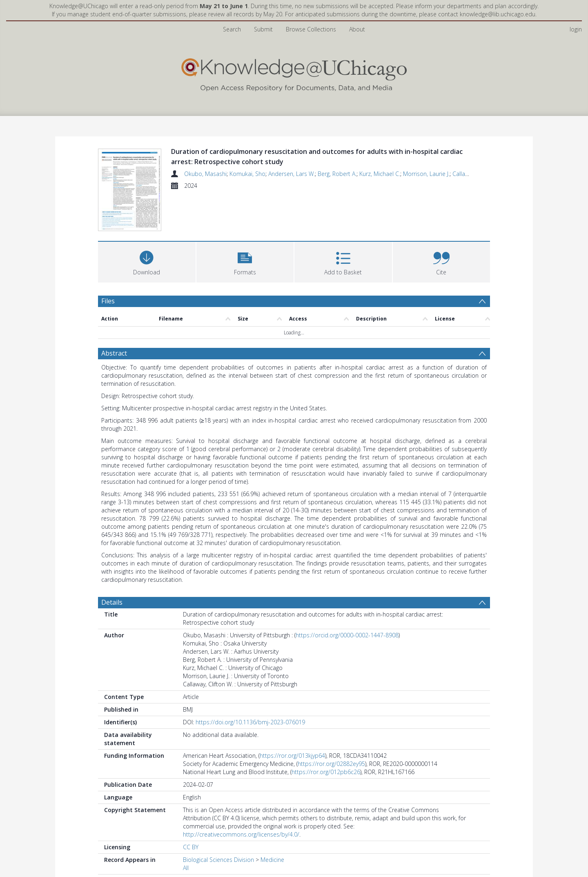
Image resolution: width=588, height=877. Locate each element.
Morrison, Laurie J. (426, 174)
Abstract (114, 353)
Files (108, 301)
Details (112, 602)
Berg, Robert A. (337, 174)
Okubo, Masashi (205, 174)
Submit (263, 29)
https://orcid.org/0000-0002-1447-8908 (347, 635)
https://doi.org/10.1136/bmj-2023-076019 (250, 722)
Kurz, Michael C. (380, 174)
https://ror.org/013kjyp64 (292, 756)
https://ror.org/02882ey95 (331, 764)
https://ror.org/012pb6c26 (326, 772)
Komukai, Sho (247, 174)
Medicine (272, 860)
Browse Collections (311, 29)
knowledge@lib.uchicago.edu (498, 14)
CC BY (191, 847)
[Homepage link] (294, 73)
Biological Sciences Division (218, 860)
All (186, 868)
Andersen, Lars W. (292, 174)
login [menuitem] (576, 29)
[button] (245, 261)
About (357, 29)
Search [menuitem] (232, 29)
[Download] (147, 261)
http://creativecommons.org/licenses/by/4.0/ (241, 834)
